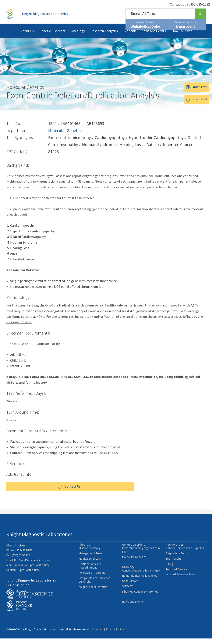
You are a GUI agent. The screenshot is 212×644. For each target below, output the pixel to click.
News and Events (154, 37)
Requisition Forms (177, 561)
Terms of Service (177, 576)
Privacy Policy (115, 635)
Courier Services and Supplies (185, 555)
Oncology (78, 37)
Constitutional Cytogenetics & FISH (141, 557)
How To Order (182, 37)
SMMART (128, 595)
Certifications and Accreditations (90, 573)
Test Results (174, 566)
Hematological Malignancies (140, 585)
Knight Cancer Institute (93, 594)
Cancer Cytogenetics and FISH (141, 579)
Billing (169, 571)
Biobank (130, 37)
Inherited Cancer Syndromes (140, 600)
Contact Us (24, 492)
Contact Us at (186, 4)
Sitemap (97, 635)
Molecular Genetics (65, 137)
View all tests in (146, 24)
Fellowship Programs (92, 580)
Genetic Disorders (52, 37)
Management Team (91, 561)
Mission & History (90, 555)
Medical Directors (90, 566)
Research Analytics (104, 37)
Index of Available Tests (181, 582)
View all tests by (186, 24)
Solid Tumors (130, 590)
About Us (27, 37)
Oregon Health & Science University (95, 587)
